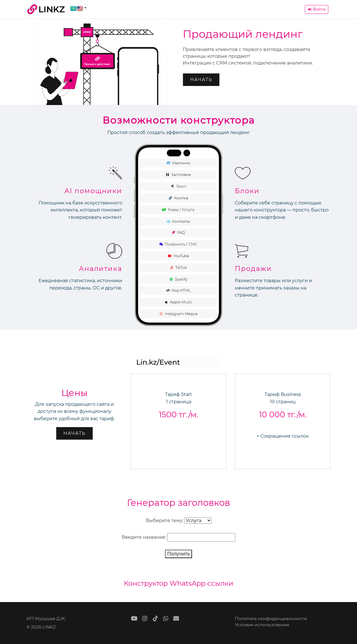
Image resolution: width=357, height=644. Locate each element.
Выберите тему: (165, 521)
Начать (201, 80)
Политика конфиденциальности (271, 619)
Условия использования (262, 625)
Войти (317, 9)
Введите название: (144, 537)
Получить (179, 554)
